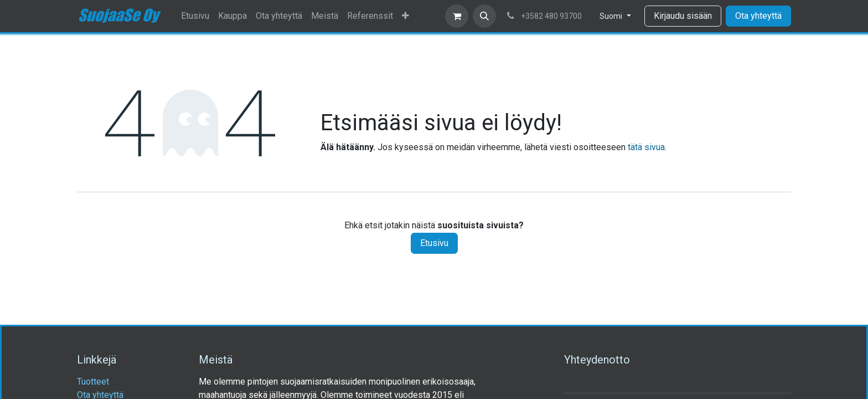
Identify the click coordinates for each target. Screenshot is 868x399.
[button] (484, 16)
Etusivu (434, 243)
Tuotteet (93, 382)
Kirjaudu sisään (683, 16)
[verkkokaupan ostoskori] (457, 16)
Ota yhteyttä (758, 16)
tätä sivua (646, 147)
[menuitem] (195, 16)
